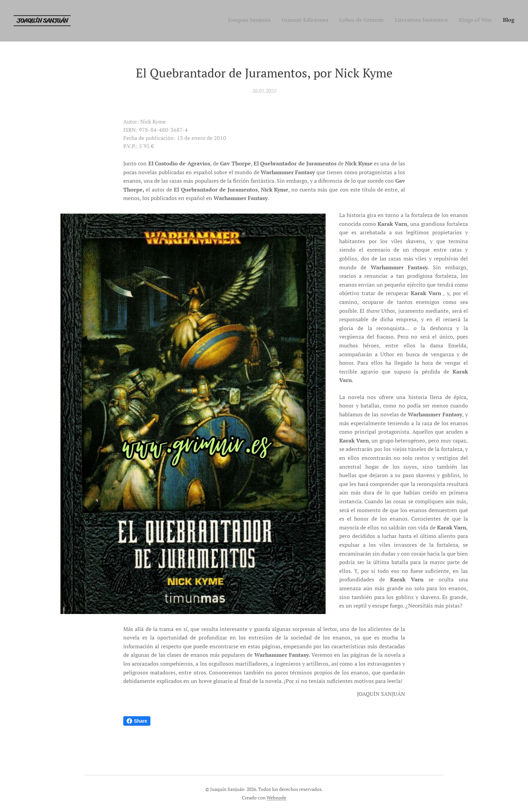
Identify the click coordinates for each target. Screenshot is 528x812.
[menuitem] (462, 21)
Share (137, 721)
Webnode (276, 798)
